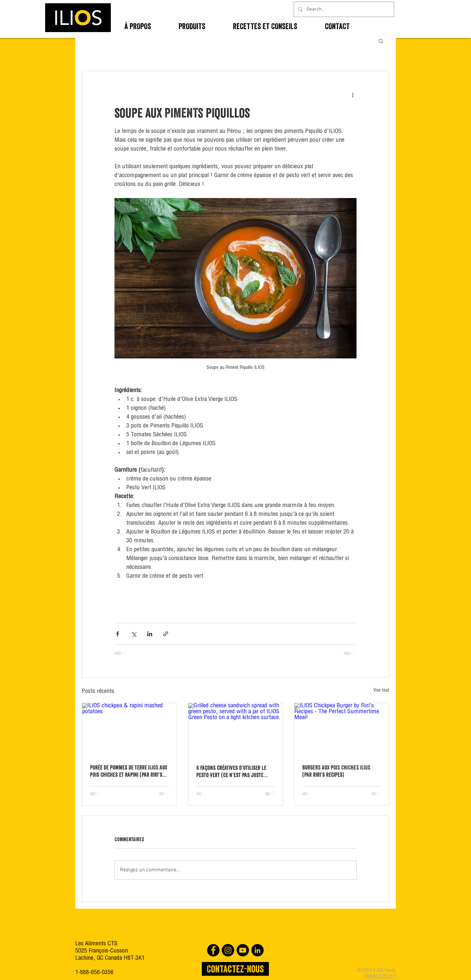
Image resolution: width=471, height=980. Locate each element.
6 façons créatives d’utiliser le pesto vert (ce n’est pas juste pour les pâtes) (231, 771)
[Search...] (343, 9)
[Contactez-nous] (235, 969)
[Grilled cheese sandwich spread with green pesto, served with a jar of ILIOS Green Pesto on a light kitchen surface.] (236, 730)
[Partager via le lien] (166, 634)
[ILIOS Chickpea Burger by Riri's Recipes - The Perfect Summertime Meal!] (342, 730)
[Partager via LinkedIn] (150, 634)
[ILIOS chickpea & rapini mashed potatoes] (129, 730)
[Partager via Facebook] (118, 634)
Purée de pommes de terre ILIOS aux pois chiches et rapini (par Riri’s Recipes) (129, 771)
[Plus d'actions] (353, 95)
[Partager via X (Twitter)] (134, 634)
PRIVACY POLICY (380, 977)
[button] (381, 41)
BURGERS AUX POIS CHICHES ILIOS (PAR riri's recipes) (336, 771)
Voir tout (381, 691)
